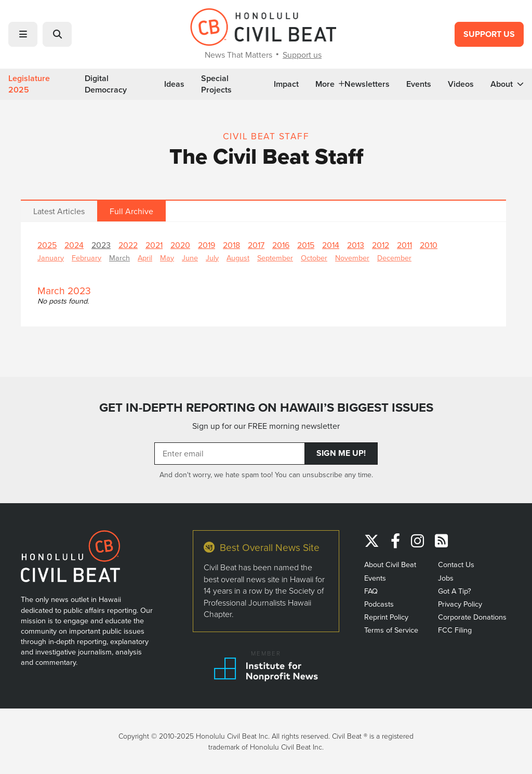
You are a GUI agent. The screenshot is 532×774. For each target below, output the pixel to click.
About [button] (507, 84)
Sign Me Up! (341, 453)
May (167, 258)
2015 (306, 245)
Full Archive (131, 211)
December (394, 258)
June (190, 258)
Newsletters (367, 84)
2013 (356, 245)
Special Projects (216, 84)
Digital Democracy (106, 84)
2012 (381, 245)
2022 (128, 245)
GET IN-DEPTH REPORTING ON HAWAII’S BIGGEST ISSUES (266, 408)
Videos (461, 84)
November (352, 258)
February (87, 258)
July (212, 258)
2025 (47, 245)
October (314, 258)
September (275, 258)
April (145, 258)
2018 (231, 245)
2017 (256, 245)
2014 (331, 245)
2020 (180, 245)
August (238, 258)
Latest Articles (59, 211)
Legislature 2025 (29, 84)
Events (419, 84)
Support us (302, 55)
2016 (281, 245)
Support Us (489, 34)
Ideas (174, 84)
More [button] (330, 84)
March (119, 258)
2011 (404, 245)
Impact (286, 84)
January (51, 258)
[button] (23, 34)
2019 (207, 245)
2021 (154, 245)
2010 (429, 245)
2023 (101, 245)
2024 (74, 245)
